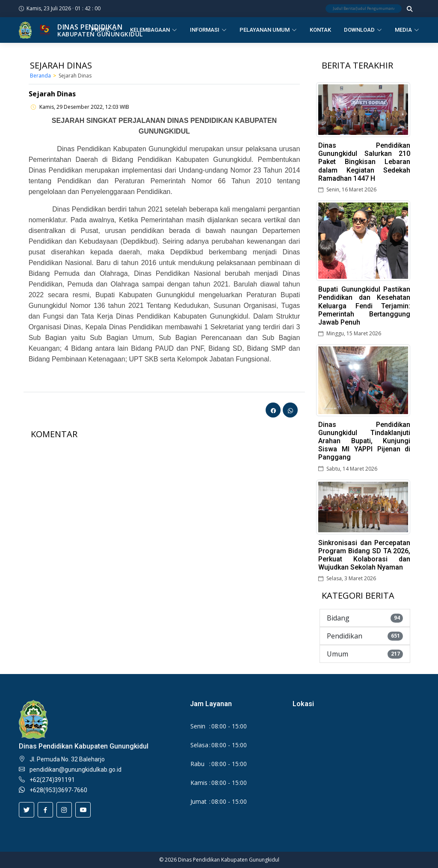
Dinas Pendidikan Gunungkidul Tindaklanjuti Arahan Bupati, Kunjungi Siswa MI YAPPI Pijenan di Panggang (364, 441)
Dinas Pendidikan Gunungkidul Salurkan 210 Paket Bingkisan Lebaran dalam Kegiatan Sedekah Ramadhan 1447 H (364, 162)
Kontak (320, 30)
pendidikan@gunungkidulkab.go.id (75, 770)
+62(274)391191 (52, 780)
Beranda (40, 76)
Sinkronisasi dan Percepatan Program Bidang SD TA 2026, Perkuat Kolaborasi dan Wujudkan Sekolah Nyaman (364, 555)
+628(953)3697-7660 (58, 790)
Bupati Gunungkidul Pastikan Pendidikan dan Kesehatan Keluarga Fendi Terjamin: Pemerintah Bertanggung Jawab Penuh (364, 306)
